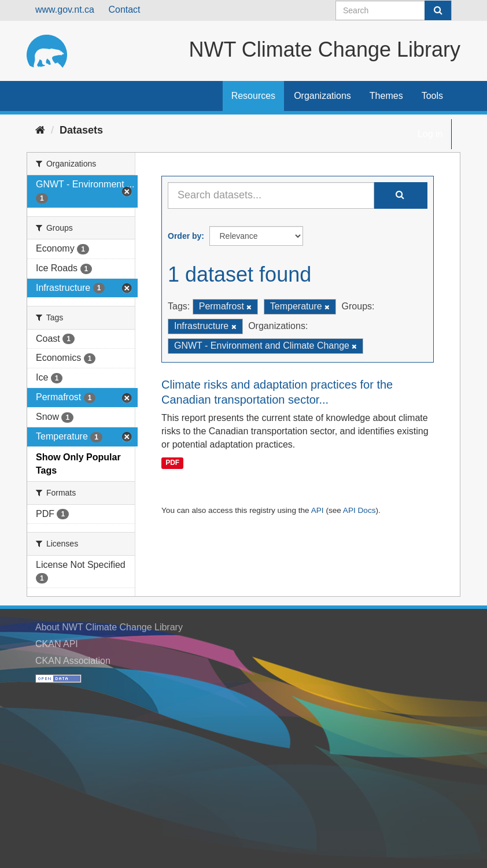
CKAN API (57, 644)
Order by (185, 236)
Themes (386, 96)
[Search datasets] (394, 10)
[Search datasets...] (271, 195)
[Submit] (438, 10)
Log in (430, 134)
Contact (124, 10)
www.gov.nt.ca (65, 10)
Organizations (322, 96)
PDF (172, 463)
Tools (432, 96)
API (318, 510)
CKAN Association (73, 661)
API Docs (359, 510)
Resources (253, 96)
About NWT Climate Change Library (109, 627)
